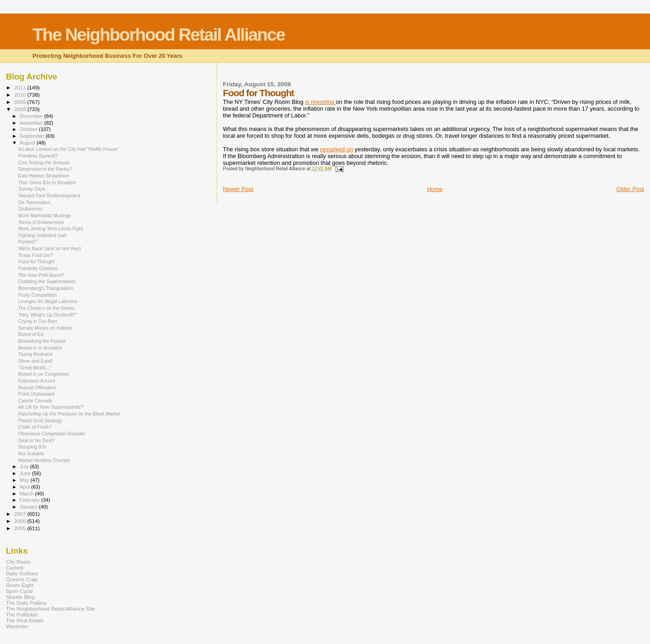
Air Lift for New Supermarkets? (51, 407)
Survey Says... (33, 189)
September (33, 136)
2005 (21, 528)
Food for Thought (36, 261)
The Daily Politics (26, 603)
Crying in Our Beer (38, 321)
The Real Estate (25, 620)
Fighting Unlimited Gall (42, 235)
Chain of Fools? (35, 427)
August (28, 143)
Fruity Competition (37, 295)
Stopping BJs (32, 447)
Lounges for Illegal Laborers (48, 301)
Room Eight (20, 585)
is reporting (320, 102)
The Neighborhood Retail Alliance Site (50, 609)
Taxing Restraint (35, 354)
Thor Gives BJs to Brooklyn (47, 182)
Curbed (14, 567)
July (25, 467)
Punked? (28, 242)
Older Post (630, 189)
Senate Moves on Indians (45, 328)
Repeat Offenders (37, 387)
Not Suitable (31, 453)
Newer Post (238, 189)
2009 (21, 102)
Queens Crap (22, 579)
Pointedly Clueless (38, 268)
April (26, 487)
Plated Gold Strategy (40, 420)
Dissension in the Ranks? (45, 169)
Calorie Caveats (35, 401)
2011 (21, 87)
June (26, 473)
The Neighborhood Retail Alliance (159, 35)
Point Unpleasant (36, 394)
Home (435, 189)
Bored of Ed (31, 334)
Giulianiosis (30, 209)
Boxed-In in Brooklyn (40, 348)
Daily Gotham (22, 573)
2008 (21, 109)
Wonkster (17, 626)
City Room (18, 562)
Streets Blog (20, 597)
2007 (21, 514)
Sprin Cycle (19, 591)
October (30, 129)
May (25, 480)
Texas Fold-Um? (35, 255)
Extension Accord (37, 381)
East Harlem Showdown (44, 176)
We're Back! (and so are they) (49, 248)
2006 (21, 521)
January (30, 507)
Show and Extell (35, 361)
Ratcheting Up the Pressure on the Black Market (69, 414)
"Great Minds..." (35, 368)
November (32, 123)
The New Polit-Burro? (41, 275)
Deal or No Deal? (36, 440)
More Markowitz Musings (44, 215)
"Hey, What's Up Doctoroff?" (48, 315)
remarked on (337, 149)
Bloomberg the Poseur (42, 341)
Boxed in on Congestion (43, 374)
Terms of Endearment (41, 222)
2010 (21, 95)
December (32, 116)
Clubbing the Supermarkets (47, 281)
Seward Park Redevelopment (49, 196)
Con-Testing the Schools (44, 163)
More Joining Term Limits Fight (51, 229)
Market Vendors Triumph (44, 460)
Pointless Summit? (38, 156)
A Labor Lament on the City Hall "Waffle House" (68, 149)
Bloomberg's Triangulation (46, 288)
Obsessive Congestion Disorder (52, 434)
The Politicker (22, 614)
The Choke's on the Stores (46, 308)
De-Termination (34, 202)
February (31, 500)
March (28, 494)
